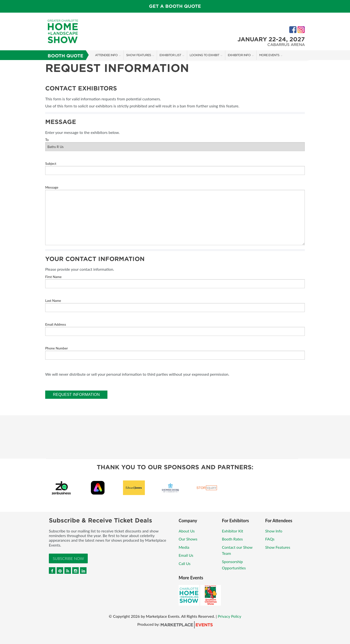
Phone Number (57, 348)
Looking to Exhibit (204, 55)
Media (184, 547)
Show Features (139, 55)
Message (52, 187)
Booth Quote (66, 56)
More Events (269, 55)
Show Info (274, 531)
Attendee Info (106, 55)
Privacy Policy (230, 616)
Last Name (53, 300)
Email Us (186, 555)
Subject (51, 163)
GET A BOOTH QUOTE (175, 6)
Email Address (56, 324)
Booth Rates (232, 539)
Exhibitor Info (239, 55)
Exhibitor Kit (232, 531)
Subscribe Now (68, 558)
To (47, 140)
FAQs (270, 539)
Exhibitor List (170, 55)
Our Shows (188, 539)
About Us (187, 531)
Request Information (76, 395)
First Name (53, 277)
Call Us (185, 563)
